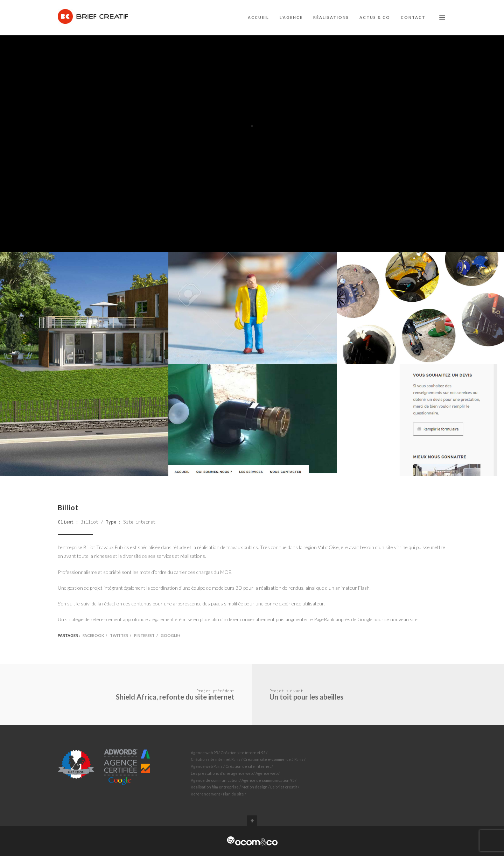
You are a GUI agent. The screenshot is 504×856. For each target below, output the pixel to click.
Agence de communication (215, 780)
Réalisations (331, 17)
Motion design (254, 787)
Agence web (267, 773)
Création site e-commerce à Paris (273, 759)
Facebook (93, 635)
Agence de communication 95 (268, 780)
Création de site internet (248, 766)
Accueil (258, 17)
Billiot (89, 522)
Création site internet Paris (216, 759)
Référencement (205, 794)
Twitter (119, 635)
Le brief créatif (284, 787)
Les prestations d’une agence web (222, 773)
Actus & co (375, 17)
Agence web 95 (204, 753)
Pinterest (144, 635)
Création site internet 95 (243, 753)
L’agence (291, 17)
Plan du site (233, 794)
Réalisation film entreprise (215, 787)
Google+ (171, 635)
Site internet (139, 522)
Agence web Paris (207, 766)
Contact (413, 17)
